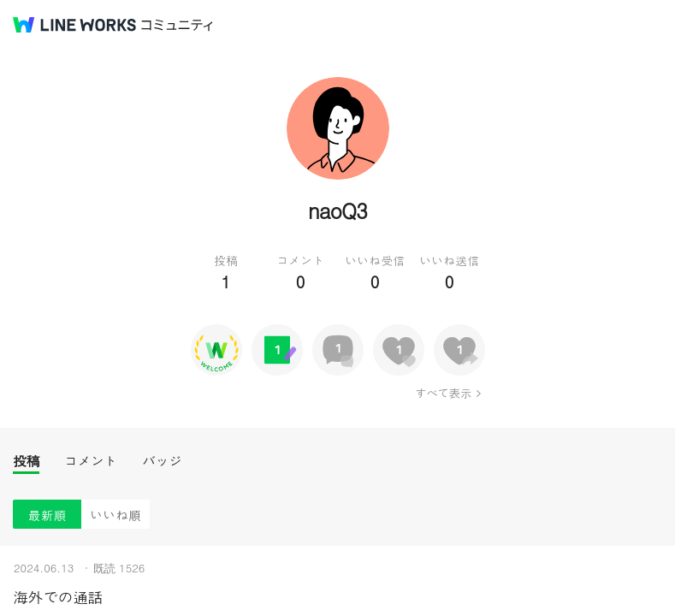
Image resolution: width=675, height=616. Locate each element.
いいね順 (115, 515)
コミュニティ (177, 25)
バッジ (162, 461)
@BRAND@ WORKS (74, 25)
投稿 (26, 461)
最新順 (47, 515)
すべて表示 (443, 393)
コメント (91, 461)
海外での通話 (58, 597)
